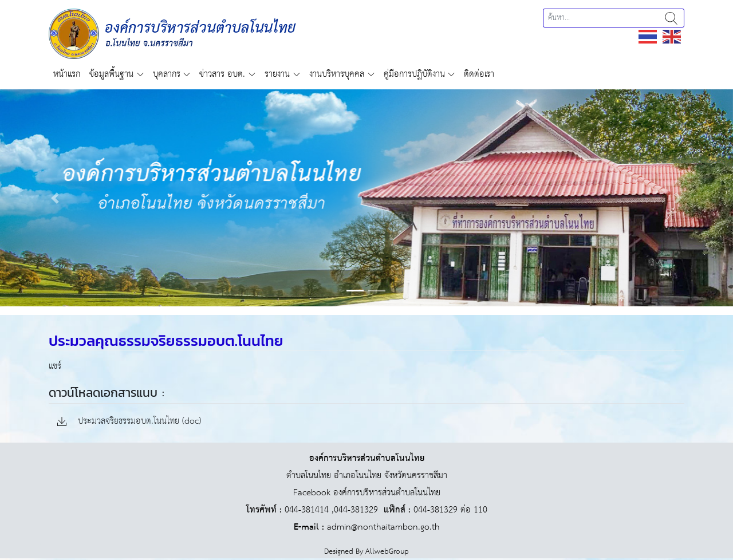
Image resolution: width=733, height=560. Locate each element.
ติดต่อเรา (479, 74)
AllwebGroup (387, 552)
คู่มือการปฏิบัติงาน (414, 74)
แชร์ (55, 366)
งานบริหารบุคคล (337, 74)
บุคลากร (167, 74)
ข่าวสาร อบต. (222, 74)
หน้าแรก (67, 74)
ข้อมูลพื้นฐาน (111, 74)
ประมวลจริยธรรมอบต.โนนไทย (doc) (129, 422)
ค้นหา (671, 18)
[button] (55, 198)
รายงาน (277, 74)
